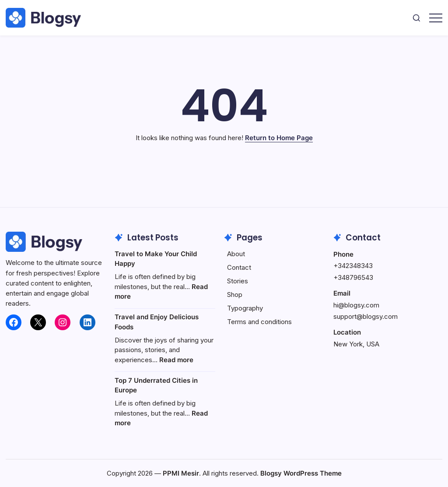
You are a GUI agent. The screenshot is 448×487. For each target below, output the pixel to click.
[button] (416, 18)
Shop (235, 295)
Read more (176, 360)
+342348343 (353, 266)
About (236, 254)
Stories (238, 281)
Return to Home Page (279, 138)
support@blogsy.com (366, 316)
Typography (245, 308)
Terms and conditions (259, 322)
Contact (239, 267)
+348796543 (353, 277)
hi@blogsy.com (356, 305)
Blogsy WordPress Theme (301, 473)
